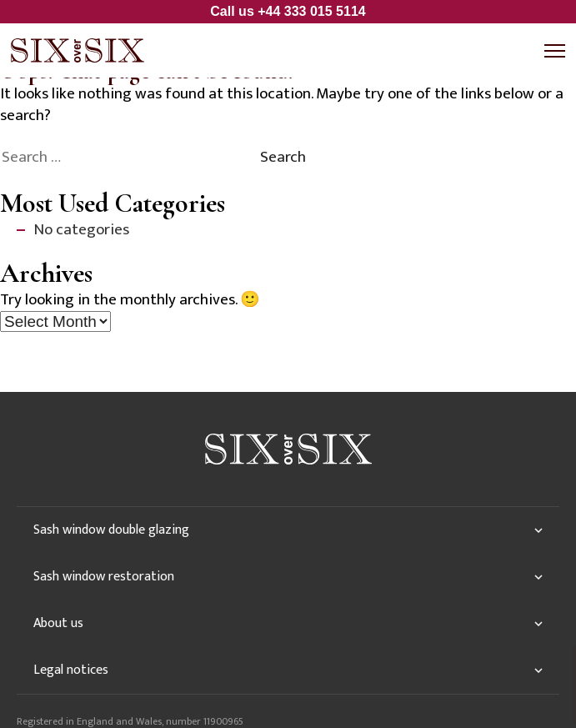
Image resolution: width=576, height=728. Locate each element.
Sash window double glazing (111, 530)
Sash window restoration (104, 577)
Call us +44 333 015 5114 (288, 11)
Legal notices (71, 670)
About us (58, 623)
